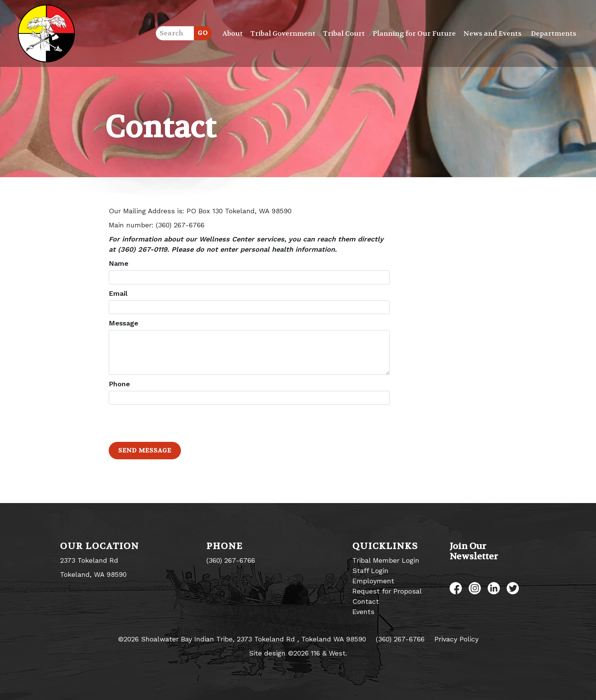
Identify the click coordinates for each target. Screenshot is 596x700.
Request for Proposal (387, 591)
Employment (373, 581)
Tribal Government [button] (283, 34)
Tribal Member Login (386, 560)
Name (119, 263)
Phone (119, 384)
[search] (175, 33)
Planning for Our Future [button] (414, 34)
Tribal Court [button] (344, 34)
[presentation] (166, 423)
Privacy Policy (457, 639)
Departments (554, 34)
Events (363, 612)
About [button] (233, 34)
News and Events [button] (492, 34)
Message (124, 323)
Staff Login (370, 571)
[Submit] (203, 33)
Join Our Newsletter (474, 551)
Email (118, 293)
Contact (366, 601)
